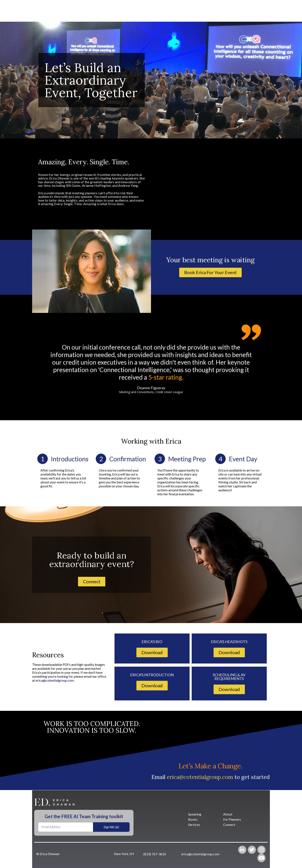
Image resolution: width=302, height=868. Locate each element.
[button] (210, 272)
